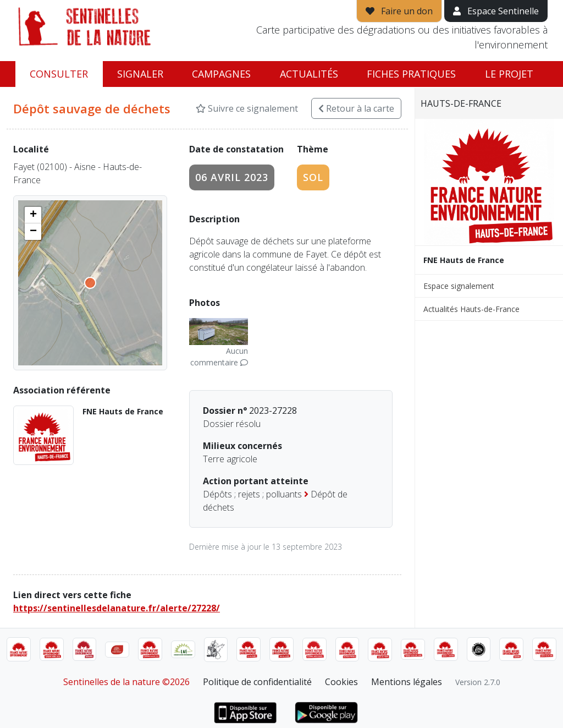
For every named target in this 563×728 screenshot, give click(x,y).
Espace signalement (459, 286)
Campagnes (221, 74)
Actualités (309, 74)
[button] (33, 215)
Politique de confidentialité (257, 682)
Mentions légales (407, 682)
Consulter (59, 74)
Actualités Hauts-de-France (471, 309)
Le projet (509, 74)
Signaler (140, 74)
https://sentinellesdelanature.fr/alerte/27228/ (117, 608)
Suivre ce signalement (247, 108)
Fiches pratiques (411, 74)
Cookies (341, 682)
